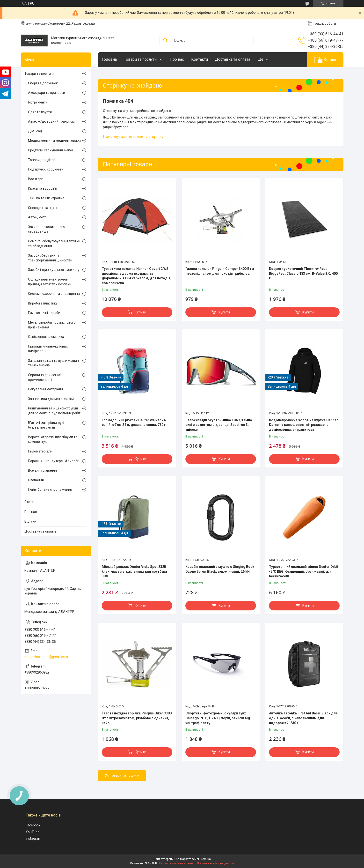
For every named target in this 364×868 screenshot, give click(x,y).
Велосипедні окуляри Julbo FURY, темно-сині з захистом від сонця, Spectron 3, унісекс (219, 425)
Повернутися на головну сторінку (133, 137)
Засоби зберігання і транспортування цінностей (50, 258)
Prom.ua (205, 859)
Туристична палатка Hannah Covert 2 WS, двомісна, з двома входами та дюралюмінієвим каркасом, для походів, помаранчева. (137, 276)
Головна (109, 59)
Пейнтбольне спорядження (50, 490)
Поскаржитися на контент (177, 863)
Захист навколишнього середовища (46, 229)
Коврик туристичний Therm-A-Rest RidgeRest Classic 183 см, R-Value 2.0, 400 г (303, 273)
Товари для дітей (42, 160)
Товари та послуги (141, 59)
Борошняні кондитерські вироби (54, 461)
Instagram (33, 838)
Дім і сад (35, 131)
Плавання (36, 480)
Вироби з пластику (43, 303)
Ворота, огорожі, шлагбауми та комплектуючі (53, 439)
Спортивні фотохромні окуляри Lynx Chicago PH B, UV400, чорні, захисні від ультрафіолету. (218, 718)
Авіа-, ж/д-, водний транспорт (52, 121)
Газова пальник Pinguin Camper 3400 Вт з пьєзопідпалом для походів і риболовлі (220, 271)
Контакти (200, 59)
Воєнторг (35, 179)
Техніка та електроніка (46, 198)
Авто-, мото (37, 217)
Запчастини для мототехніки (51, 399)
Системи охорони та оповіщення (54, 294)
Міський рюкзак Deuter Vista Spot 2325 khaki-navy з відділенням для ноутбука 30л (134, 571)
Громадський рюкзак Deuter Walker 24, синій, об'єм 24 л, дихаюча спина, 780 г (134, 423)
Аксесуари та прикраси (47, 93)
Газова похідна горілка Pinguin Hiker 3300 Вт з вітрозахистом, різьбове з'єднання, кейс (137, 718)
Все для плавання (42, 470)
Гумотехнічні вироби (44, 313)
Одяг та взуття (40, 112)
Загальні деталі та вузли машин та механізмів (53, 363)
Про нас (177, 59)
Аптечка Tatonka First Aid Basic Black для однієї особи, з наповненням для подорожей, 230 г (303, 718)
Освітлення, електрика (46, 337)
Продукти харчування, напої (51, 150)
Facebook (33, 825)
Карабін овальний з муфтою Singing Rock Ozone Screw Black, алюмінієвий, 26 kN (220, 569)
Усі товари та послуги (122, 775)
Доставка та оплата (233, 59)
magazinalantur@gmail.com (46, 657)
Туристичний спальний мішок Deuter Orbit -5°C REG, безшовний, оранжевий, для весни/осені (304, 571)
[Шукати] (166, 41)
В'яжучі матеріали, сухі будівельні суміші (46, 425)
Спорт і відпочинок (43, 83)
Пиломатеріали (40, 451)
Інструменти (38, 102)
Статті (29, 502)
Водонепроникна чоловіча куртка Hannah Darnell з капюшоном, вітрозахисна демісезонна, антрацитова (304, 425)
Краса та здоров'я (43, 188)
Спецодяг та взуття (44, 208)
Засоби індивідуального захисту (54, 270)
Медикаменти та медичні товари (54, 141)
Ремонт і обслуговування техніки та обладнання (54, 244)
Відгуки (30, 521)
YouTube (33, 832)
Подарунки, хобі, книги (46, 169)
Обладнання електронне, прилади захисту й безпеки (50, 282)
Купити (141, 312)
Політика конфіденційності (215, 863)
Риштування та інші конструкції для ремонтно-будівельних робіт (54, 411)
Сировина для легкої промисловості (45, 377)
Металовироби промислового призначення (52, 325)
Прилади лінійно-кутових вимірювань (48, 349)
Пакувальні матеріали (45, 389)
